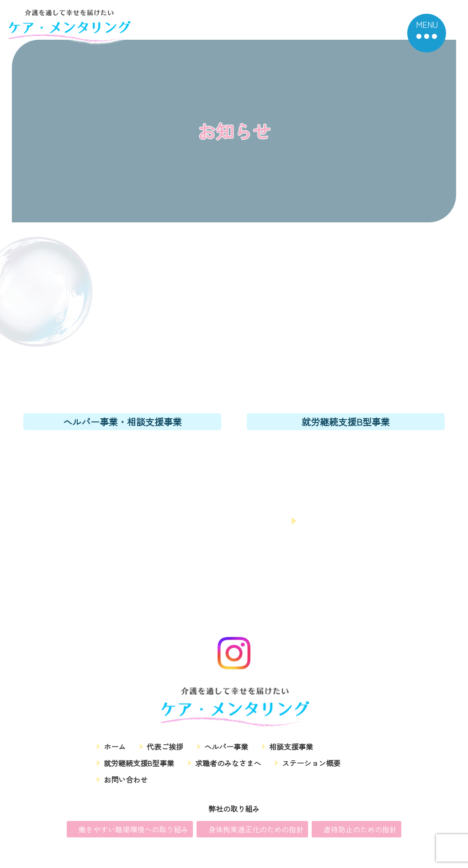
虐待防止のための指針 (360, 831)
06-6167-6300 (122, 446)
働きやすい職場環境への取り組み (133, 831)
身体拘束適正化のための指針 (256, 831)
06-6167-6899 (346, 446)
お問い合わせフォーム (232, 521)
